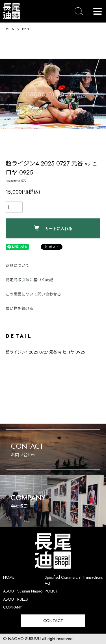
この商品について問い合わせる (33, 294)
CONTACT (53, 621)
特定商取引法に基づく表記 (29, 280)
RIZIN (25, 29)
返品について (18, 265)
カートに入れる (53, 228)
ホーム (10, 29)
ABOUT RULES (16, 599)
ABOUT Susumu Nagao (23, 591)
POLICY (51, 591)
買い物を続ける (20, 308)
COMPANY (12, 607)
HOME (9, 577)
